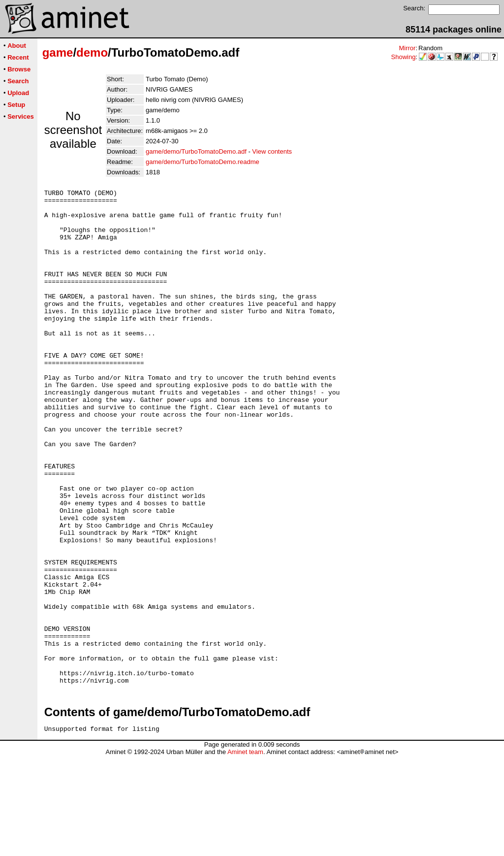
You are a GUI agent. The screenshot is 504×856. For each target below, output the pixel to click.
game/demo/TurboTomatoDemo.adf (196, 151)
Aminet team (245, 852)
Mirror (407, 48)
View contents (272, 151)
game (58, 52)
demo (92, 52)
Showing (404, 57)
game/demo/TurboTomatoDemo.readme (203, 162)
